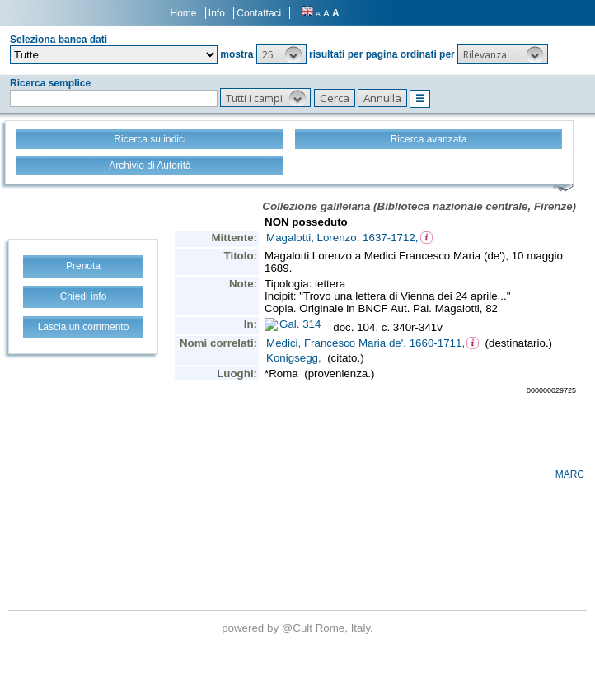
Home (184, 13)
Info (217, 13)
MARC (570, 474)
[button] (281, 54)
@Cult (299, 628)
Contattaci (259, 13)
